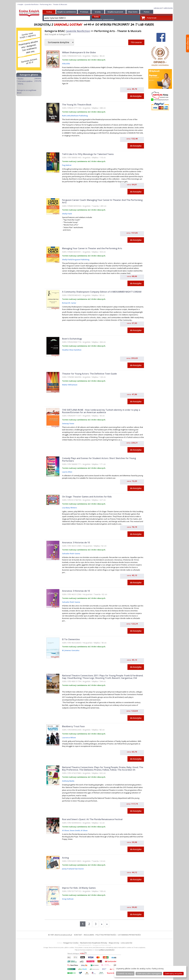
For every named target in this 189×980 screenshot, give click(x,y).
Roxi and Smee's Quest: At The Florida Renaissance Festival (92, 819)
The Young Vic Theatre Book (77, 105)
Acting (65, 858)
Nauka (21, 79)
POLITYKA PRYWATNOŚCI (106, 935)
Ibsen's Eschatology (72, 339)
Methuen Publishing (79, 116)
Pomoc (147, 12)
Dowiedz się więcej (125, 974)
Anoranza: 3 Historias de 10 (76, 542)
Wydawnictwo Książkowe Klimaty (94, 943)
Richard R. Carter (69, 303)
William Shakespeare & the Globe (79, 52)
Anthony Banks (68, 781)
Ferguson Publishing (81, 260)
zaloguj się (158, 8)
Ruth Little (66, 116)
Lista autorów (127, 943)
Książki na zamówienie (67, 12)
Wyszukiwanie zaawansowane (103, 19)
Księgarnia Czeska (71, 943)
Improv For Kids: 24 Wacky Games (79, 888)
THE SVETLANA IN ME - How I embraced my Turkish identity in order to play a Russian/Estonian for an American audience (101, 411)
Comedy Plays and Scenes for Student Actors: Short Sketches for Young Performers (99, 459)
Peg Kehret (67, 165)
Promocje (84, 12)
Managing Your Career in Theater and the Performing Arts (92, 248)
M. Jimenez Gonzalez (71, 650)
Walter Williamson (70, 385)
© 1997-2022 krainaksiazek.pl (60, 935)
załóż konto (168, 8)
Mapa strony (114, 943)
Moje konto (133, 12)
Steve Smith (75, 830)
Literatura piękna (25, 81)
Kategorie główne (29, 75)
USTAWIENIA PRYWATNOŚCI (129, 935)
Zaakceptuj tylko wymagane (149, 974)
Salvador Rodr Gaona (71, 554)
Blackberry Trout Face (73, 726)
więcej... (21, 84)
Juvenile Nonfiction (78, 31)
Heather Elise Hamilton (72, 350)
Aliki (64, 64)
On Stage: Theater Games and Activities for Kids (87, 497)
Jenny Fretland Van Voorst (73, 869)
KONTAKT (78, 935)
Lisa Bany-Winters (69, 508)
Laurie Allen (67, 472)
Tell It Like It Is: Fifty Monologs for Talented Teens (88, 154)
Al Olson (65, 830)
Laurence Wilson (69, 738)
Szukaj (49, 12)
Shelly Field (67, 214)
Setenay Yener (68, 423)
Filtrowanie (136, 42)
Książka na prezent (115, 12)
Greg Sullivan (68, 899)
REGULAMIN (89, 935)
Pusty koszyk (152, 18)
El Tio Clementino (71, 639)
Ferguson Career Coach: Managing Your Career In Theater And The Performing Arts (102, 201)
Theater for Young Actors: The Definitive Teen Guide (89, 374)
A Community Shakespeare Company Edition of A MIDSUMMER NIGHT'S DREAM (102, 292)
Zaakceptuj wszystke (173, 974)
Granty (98, 12)
